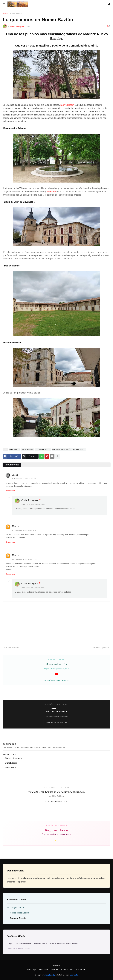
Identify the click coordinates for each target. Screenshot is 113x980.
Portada (57, 965)
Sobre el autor (67, 969)
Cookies (55, 969)
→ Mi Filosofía (9, 768)
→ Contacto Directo (16, 918)
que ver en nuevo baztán (62, 449)
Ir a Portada (81, 969)
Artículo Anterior (12, 648)
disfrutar (52, 192)
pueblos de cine (28, 449)
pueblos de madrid (43, 449)
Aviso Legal (31, 969)
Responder (10, 491)
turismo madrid (79, 449)
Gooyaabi (74, 975)
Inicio (5, 14)
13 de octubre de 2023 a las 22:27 (24, 559)
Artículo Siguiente (101, 648)
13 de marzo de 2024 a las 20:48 (33, 504)
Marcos (16, 526)
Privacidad (44, 969)
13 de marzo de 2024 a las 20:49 (33, 588)
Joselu (15, 475)
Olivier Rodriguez (30, 500)
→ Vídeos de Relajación (18, 913)
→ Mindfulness (10, 763)
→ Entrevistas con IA (13, 758)
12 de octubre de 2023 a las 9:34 (24, 530)
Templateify (50, 975)
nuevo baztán (16, 14)
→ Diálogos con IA (15, 907)
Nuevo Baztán (67, 105)
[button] (4, 4)
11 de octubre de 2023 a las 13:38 (24, 479)
